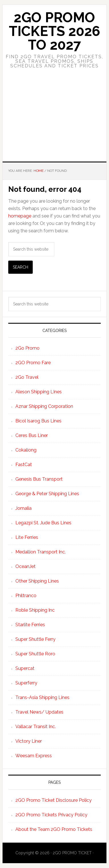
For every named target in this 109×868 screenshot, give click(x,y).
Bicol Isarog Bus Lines (38, 421)
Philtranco (26, 596)
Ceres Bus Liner (32, 435)
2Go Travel (27, 377)
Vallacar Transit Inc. (36, 727)
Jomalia (23, 508)
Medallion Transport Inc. (41, 552)
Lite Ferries (27, 537)
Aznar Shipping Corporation (44, 406)
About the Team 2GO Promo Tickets (54, 829)
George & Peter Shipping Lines (47, 494)
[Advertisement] (54, 120)
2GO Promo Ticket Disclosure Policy (54, 800)
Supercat (25, 668)
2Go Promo (27, 348)
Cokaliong (26, 450)
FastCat (24, 465)
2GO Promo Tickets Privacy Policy (51, 815)
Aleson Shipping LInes (39, 392)
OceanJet (25, 566)
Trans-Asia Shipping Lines (42, 697)
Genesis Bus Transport (39, 479)
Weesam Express (34, 756)
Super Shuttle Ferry (35, 639)
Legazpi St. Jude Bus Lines (43, 523)
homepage (20, 216)
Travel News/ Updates (39, 712)
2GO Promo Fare (33, 363)
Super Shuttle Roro (35, 654)
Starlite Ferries (30, 625)
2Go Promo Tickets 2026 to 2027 (54, 31)
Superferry (26, 683)
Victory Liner (29, 741)
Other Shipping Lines (37, 581)
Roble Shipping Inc (35, 610)
